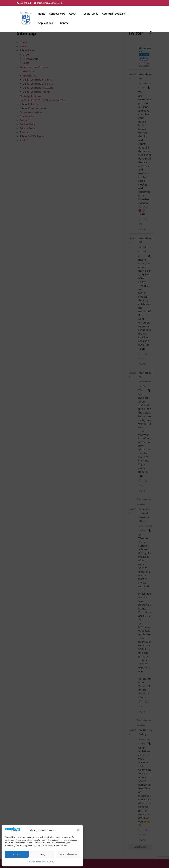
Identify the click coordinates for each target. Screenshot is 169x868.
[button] (78, 830)
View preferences (68, 854)
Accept (17, 854)
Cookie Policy (35, 862)
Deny (42, 854)
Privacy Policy (48, 862)
